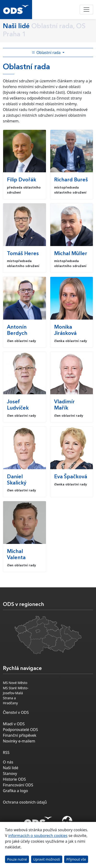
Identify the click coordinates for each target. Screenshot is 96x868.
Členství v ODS (16, 712)
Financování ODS (18, 785)
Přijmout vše (76, 859)
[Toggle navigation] (86, 10)
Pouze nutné (17, 859)
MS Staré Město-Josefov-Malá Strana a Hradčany (16, 695)
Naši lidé (11, 768)
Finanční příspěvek (20, 735)
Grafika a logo (15, 791)
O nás (8, 762)
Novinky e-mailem (19, 741)
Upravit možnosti (47, 859)
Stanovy (10, 773)
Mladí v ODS (14, 724)
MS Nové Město (15, 683)
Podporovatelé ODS (20, 730)
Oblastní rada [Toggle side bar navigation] (47, 53)
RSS (6, 752)
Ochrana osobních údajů (25, 802)
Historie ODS (14, 779)
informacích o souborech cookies (38, 836)
